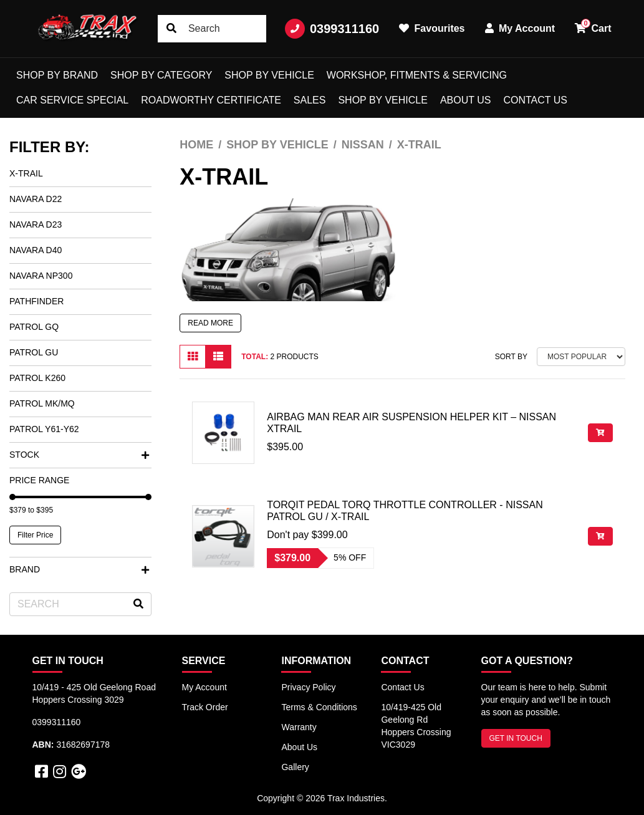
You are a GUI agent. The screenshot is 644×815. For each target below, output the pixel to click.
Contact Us (535, 100)
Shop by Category (161, 75)
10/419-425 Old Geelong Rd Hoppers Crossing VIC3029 (416, 726)
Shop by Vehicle (269, 75)
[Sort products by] (581, 357)
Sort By (511, 357)
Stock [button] (79, 455)
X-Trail (26, 173)
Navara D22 (36, 199)
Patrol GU (34, 352)
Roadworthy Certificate (211, 100)
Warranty (299, 727)
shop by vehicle (382, 100)
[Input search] (212, 29)
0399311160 (332, 29)
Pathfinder (36, 301)
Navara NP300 (41, 276)
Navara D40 (36, 250)
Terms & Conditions (319, 707)
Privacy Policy (308, 687)
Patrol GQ (34, 327)
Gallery (295, 767)
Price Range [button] (39, 480)
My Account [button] (520, 28)
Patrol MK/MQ (42, 403)
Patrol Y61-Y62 (44, 429)
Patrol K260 (37, 378)
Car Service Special (72, 100)
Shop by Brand (57, 75)
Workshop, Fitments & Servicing (417, 75)
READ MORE (210, 323)
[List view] (218, 357)
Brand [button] (79, 569)
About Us (466, 100)
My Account (204, 687)
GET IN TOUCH (516, 738)
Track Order (205, 707)
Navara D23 (36, 224)
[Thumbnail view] (193, 357)
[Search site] (171, 29)
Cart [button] (593, 26)
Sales (310, 100)
